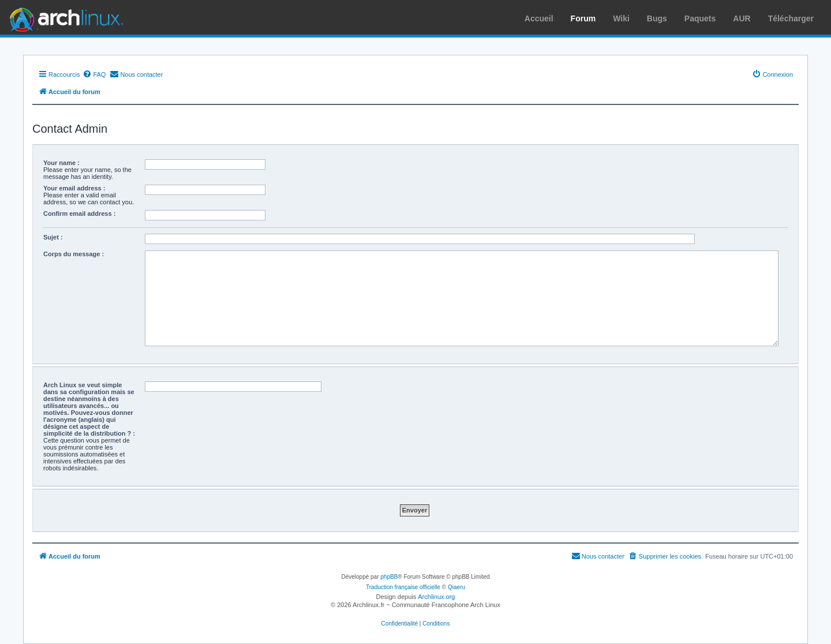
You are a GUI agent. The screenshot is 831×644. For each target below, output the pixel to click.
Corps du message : (74, 254)
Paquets (700, 18)
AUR (742, 18)
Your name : (61, 163)
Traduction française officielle (403, 587)
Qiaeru (456, 587)
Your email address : (74, 188)
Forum (583, 18)
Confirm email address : (79, 214)
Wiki (621, 18)
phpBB (389, 577)
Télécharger (791, 18)
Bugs (657, 18)
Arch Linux (63, 17)
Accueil (539, 18)
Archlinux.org (436, 597)
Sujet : (53, 237)
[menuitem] (94, 74)
